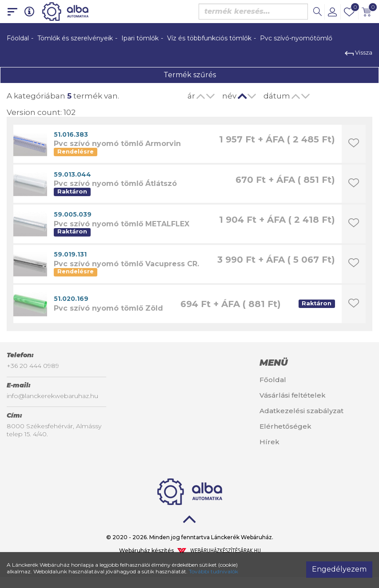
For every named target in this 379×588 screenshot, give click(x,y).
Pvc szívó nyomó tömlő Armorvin (117, 144)
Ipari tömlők (140, 38)
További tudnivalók (213, 571)
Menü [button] (273, 363)
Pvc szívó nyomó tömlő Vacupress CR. (126, 264)
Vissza (359, 52)
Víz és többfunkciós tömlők (209, 38)
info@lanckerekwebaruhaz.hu (52, 396)
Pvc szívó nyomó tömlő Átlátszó (115, 184)
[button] (332, 12)
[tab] (316, 363)
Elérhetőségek (285, 426)
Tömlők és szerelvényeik (75, 38)
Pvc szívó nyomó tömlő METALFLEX (122, 224)
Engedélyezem (339, 569)
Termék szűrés (190, 75)
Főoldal (18, 38)
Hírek (269, 442)
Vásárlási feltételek (293, 395)
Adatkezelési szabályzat (301, 411)
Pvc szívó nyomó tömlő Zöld (108, 308)
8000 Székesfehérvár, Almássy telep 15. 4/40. (54, 430)
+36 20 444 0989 (33, 366)
